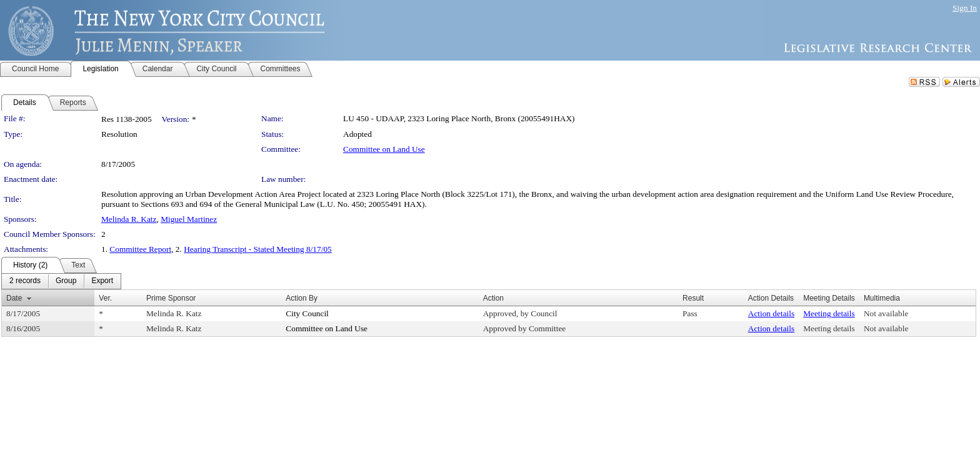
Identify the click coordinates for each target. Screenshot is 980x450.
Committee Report (140, 249)
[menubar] (61, 281)
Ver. (105, 298)
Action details (771, 313)
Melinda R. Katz (129, 219)
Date (14, 298)
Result (693, 298)
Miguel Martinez (189, 219)
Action (493, 298)
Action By (302, 298)
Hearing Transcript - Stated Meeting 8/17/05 (258, 249)
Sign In (965, 8)
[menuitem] (25, 281)
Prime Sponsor (171, 298)
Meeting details (829, 313)
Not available (886, 313)
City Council (307, 313)
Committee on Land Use (384, 149)
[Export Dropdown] (102, 281)
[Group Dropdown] (66, 281)
